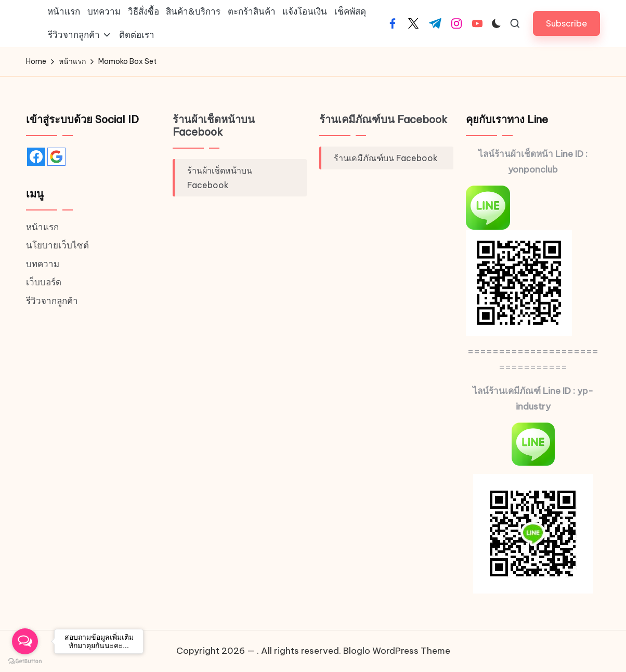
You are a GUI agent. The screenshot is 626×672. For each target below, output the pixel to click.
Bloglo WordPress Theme (397, 651)
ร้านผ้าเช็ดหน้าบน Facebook (214, 126)
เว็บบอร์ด (44, 282)
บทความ (43, 264)
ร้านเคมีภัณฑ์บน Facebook (383, 119)
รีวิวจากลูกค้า (52, 301)
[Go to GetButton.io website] (25, 661)
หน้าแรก (42, 227)
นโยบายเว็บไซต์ (57, 245)
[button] (566, 23)
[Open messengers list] (25, 641)
